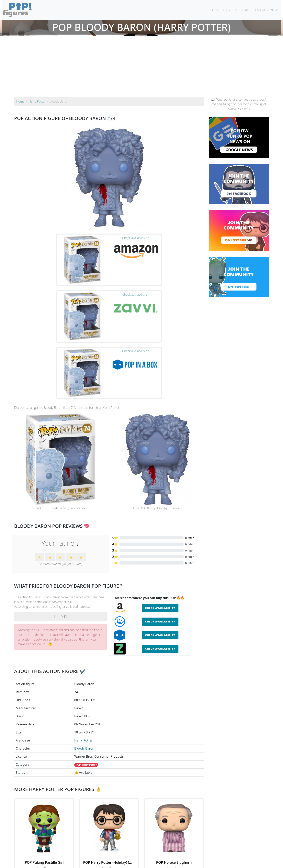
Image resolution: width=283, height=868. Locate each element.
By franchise (138, 855)
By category (178, 855)
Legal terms (170, 863)
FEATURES (260, 10)
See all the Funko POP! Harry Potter (109, 822)
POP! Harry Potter (86, 683)
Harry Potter (83, 659)
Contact (154, 863)
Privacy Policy (190, 863)
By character (158, 855)
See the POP (44, 804)
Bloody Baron (84, 667)
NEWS (275, 10)
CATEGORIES (242, 10)
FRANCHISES (221, 10)
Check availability (160, 526)
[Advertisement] (141, 68)
